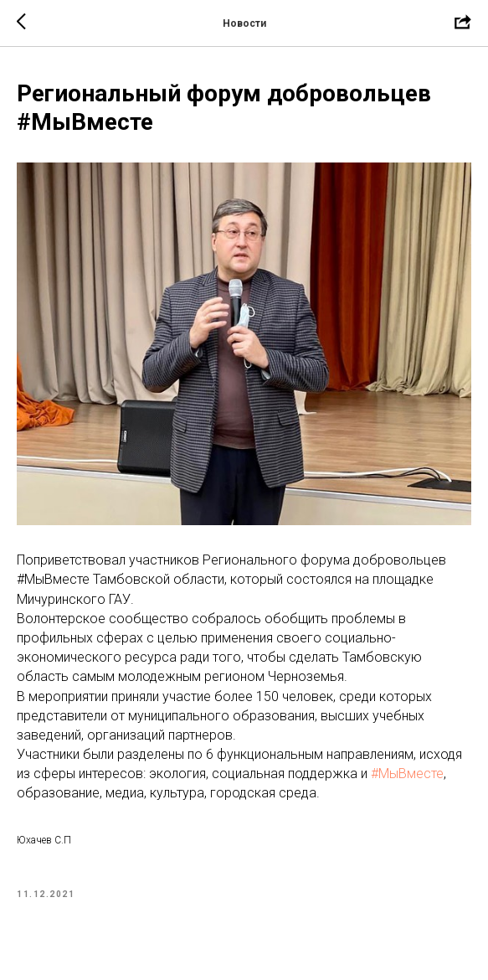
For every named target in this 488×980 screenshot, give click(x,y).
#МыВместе (407, 774)
